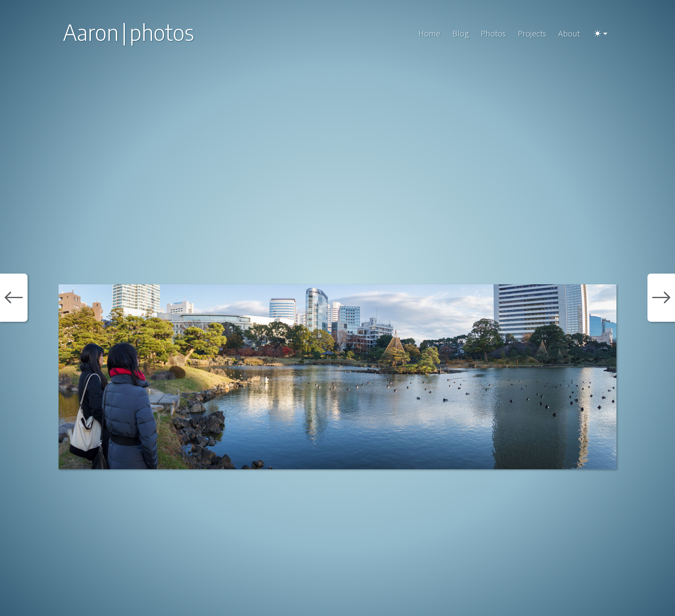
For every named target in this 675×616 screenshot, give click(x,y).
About (569, 33)
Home (429, 33)
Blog (461, 33)
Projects (532, 33)
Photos (493, 33)
